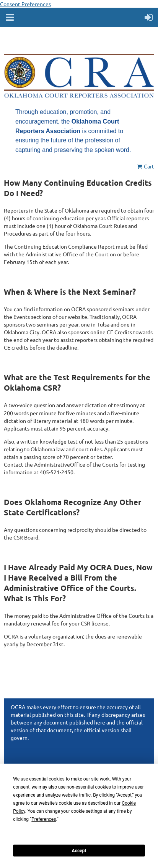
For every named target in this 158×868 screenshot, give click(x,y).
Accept (79, 851)
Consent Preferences (25, 4)
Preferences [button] (44, 819)
